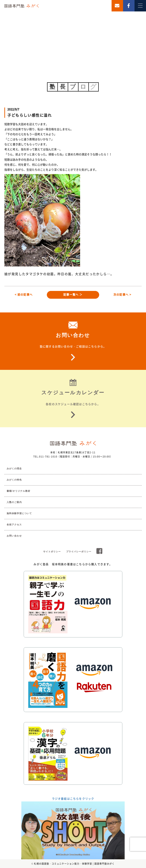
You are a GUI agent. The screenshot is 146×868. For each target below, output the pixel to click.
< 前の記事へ (24, 295)
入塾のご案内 (14, 502)
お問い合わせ (14, 536)
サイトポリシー (52, 552)
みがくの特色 (14, 480)
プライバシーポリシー (79, 552)
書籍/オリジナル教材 (18, 491)
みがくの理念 (14, 469)
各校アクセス (14, 525)
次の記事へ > (122, 295)
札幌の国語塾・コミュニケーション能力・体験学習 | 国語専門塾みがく (74, 864)
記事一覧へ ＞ (73, 295)
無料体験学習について (19, 513)
